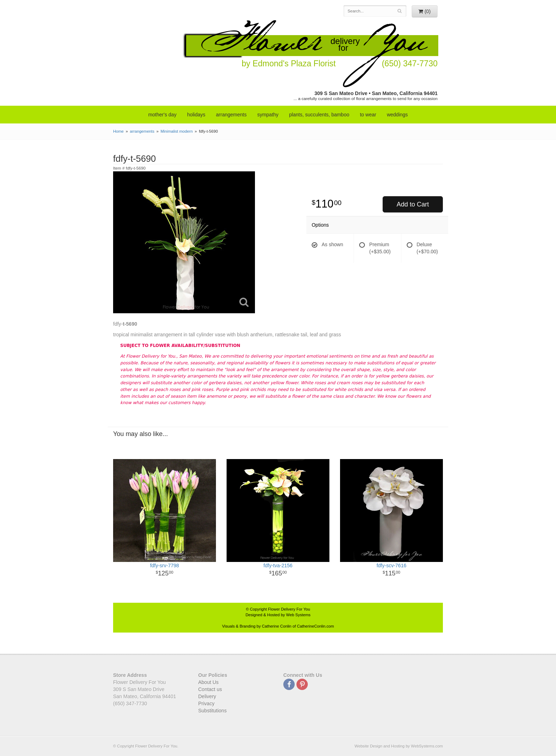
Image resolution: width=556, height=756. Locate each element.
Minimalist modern (177, 131)
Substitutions (212, 711)
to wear (368, 115)
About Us (208, 682)
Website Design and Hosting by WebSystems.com (399, 746)
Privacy (206, 703)
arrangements (231, 115)
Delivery (207, 696)
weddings (397, 115)
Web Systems (298, 615)
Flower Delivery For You (289, 609)
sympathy (268, 115)
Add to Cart (413, 204)
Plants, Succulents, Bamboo (319, 115)
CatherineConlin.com (315, 626)
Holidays (196, 115)
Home (118, 131)
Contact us (210, 689)
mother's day (162, 115)
